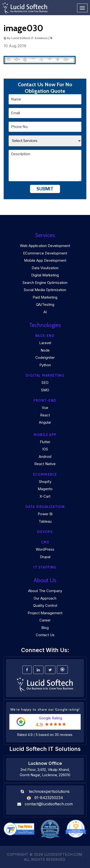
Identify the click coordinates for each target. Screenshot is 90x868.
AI (45, 312)
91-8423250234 (49, 798)
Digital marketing (45, 375)
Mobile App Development (45, 260)
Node (45, 350)
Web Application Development (45, 246)
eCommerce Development (45, 253)
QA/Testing (45, 304)
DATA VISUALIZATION (45, 507)
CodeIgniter (45, 357)
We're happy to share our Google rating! (45, 709)
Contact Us (45, 635)
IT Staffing (45, 567)
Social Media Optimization (45, 290)
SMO (45, 390)
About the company (45, 591)
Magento (45, 489)
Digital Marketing (45, 275)
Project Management (45, 613)
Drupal (45, 557)
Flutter (45, 442)
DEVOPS (45, 532)
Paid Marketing (45, 297)
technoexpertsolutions (49, 791)
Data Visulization (45, 268)
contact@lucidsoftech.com (49, 804)
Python (45, 365)
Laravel (45, 343)
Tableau (45, 521)
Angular (45, 422)
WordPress (45, 549)
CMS (45, 542)
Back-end (45, 336)
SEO (45, 383)
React (45, 415)
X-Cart (45, 496)
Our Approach (45, 598)
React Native (45, 464)
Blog (45, 628)
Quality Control (45, 605)
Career (45, 620)
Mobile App (45, 435)
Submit (45, 189)
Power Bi (45, 514)
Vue (45, 408)
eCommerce (45, 474)
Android (45, 457)
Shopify (45, 482)
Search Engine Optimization (45, 283)
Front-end (45, 401)
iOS (45, 449)
